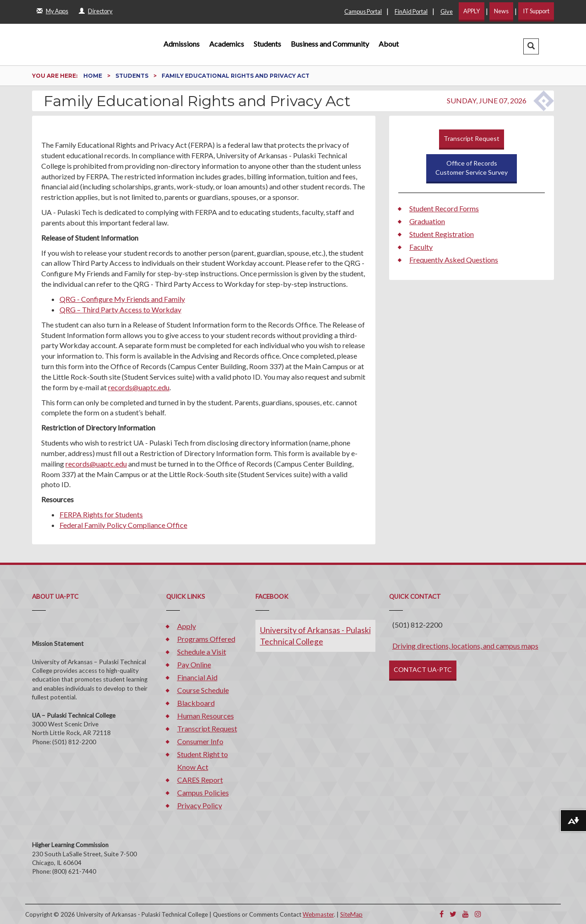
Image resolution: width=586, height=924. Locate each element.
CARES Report (200, 780)
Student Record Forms (444, 208)
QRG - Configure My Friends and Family (122, 299)
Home (93, 76)
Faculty (421, 247)
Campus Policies (203, 792)
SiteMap (351, 914)
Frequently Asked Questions (454, 260)
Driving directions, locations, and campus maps (465, 646)
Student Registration (442, 234)
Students (267, 44)
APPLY (472, 11)
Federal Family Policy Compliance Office (123, 525)
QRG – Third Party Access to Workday (120, 309)
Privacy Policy (200, 805)
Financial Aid (197, 677)
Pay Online (194, 664)
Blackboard (196, 703)
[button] (531, 46)
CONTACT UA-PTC (423, 669)
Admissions (182, 44)
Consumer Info (200, 741)
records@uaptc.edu (139, 387)
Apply (187, 626)
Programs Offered (206, 639)
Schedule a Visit (202, 652)
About (389, 44)
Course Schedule (203, 690)
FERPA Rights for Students (101, 514)
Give (447, 11)
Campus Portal (363, 11)
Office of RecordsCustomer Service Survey (472, 168)
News (501, 11)
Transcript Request (472, 138)
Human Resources (206, 716)
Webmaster (318, 914)
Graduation (427, 221)
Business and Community (330, 44)
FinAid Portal (411, 11)
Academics (227, 44)
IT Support (536, 11)
